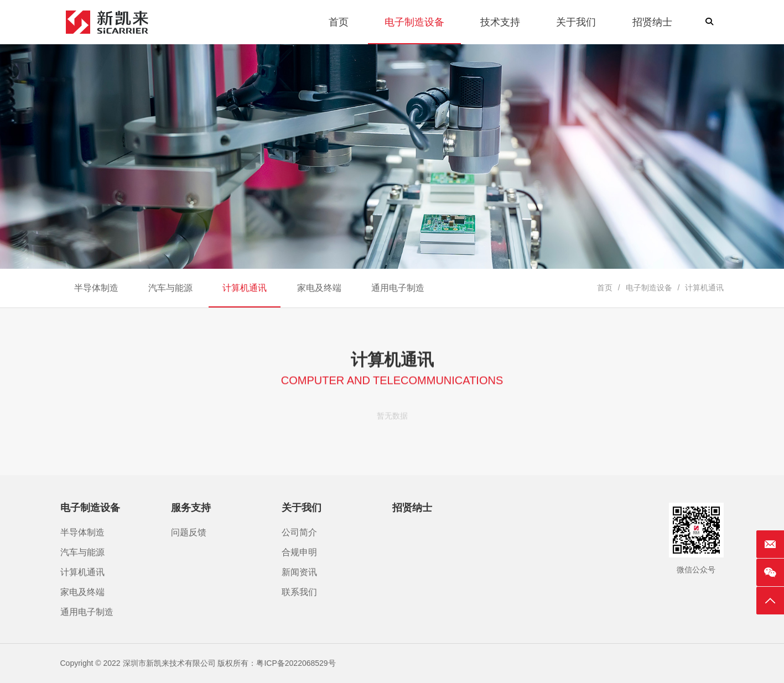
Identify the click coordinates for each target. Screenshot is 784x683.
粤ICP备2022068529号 (296, 663)
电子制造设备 (649, 288)
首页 (605, 288)
